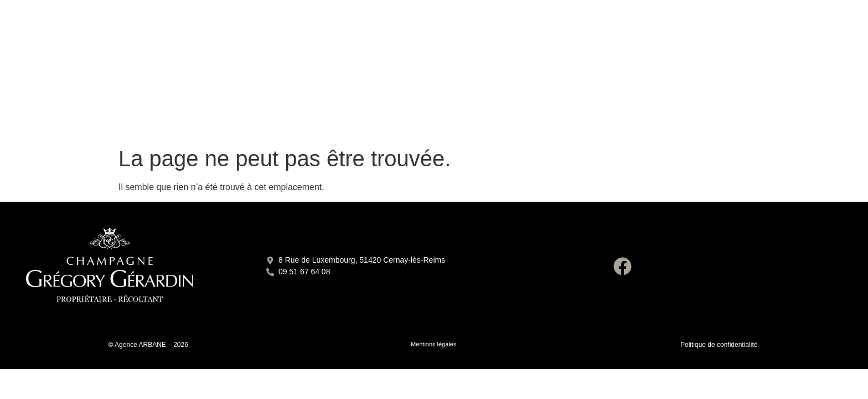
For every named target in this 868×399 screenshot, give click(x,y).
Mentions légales (434, 344)
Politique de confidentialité (719, 345)
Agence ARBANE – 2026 (151, 345)
